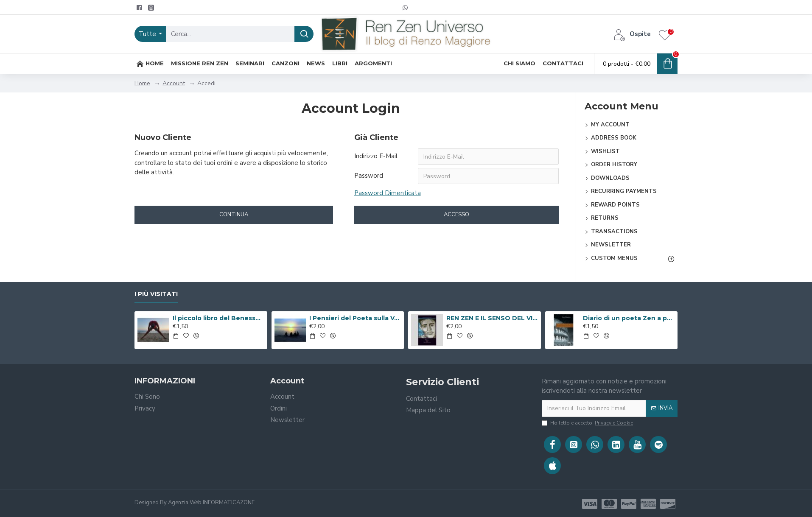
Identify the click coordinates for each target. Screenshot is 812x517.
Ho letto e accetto (588, 423)
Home (142, 83)
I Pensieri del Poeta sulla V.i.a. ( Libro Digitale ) (355, 318)
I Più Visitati (156, 294)
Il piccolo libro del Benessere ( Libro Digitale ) (218, 318)
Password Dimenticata (388, 193)
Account (174, 83)
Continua (234, 215)
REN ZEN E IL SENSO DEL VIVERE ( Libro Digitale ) (492, 318)
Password (369, 176)
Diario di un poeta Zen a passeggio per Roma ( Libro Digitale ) (629, 318)
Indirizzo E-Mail (376, 156)
